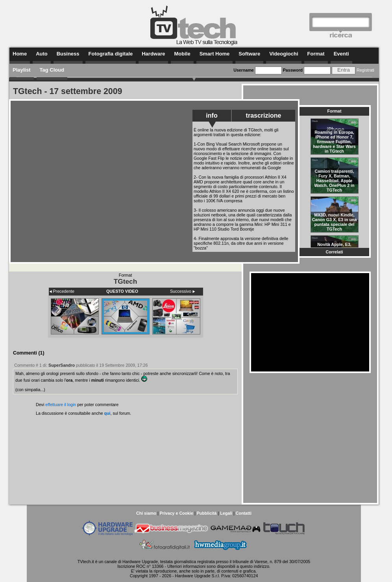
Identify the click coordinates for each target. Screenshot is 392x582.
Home (20, 54)
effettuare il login (61, 405)
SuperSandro (62, 365)
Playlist (22, 70)
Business (68, 54)
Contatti (244, 513)
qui (107, 413)
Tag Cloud (52, 70)
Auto (42, 54)
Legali (226, 513)
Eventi (341, 54)
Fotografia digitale (111, 54)
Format (316, 54)
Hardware (153, 54)
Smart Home (215, 54)
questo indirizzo (255, 566)
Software (249, 54)
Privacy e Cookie (177, 513)
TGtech (126, 281)
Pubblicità (207, 513)
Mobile (182, 54)
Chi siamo (146, 513)
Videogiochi (284, 54)
